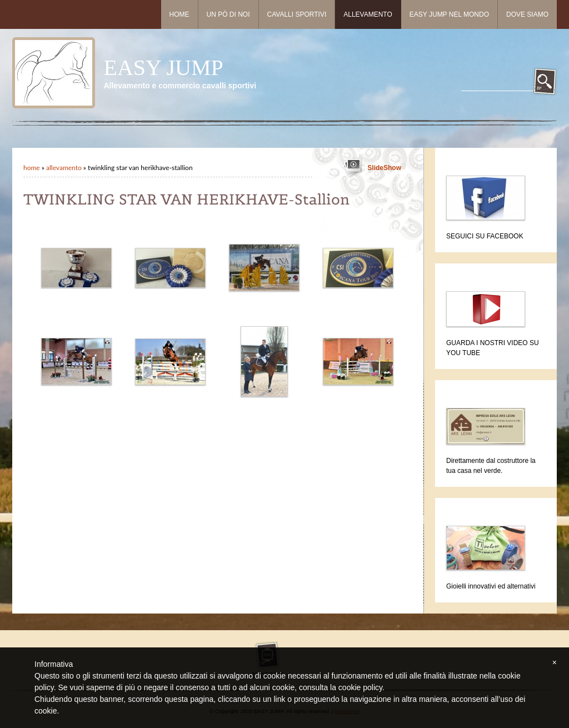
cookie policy (360, 687)
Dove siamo (527, 14)
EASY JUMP (163, 68)
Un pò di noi (228, 14)
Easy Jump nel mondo (449, 14)
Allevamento (368, 14)
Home (179, 14)
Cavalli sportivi (297, 14)
